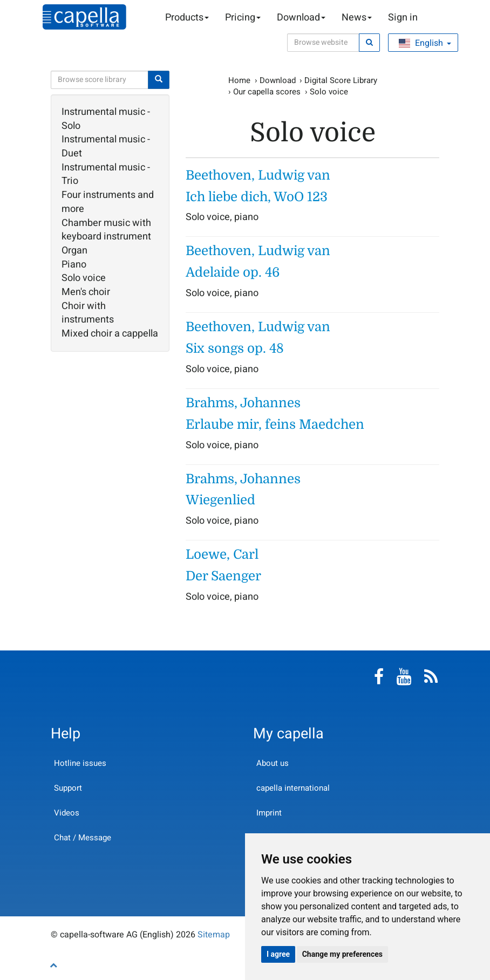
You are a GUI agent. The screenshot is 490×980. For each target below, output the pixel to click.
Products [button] (187, 18)
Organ (74, 251)
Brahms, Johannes (243, 403)
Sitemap (214, 935)
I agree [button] (278, 954)
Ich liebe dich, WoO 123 (257, 197)
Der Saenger (223, 576)
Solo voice (84, 278)
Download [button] (301, 18)
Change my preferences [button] (342, 954)
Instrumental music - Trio (106, 174)
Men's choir (86, 292)
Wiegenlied (220, 500)
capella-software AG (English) (84, 17)
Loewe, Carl (222, 554)
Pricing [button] (243, 18)
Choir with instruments (88, 313)
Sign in (403, 18)
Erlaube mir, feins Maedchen (275, 424)
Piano (74, 265)
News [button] (357, 18)
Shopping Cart (434, 18)
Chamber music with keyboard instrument (106, 230)
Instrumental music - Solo (106, 119)
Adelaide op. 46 (233, 272)
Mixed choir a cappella (110, 334)
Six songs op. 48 (235, 348)
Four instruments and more (108, 202)
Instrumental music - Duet (106, 146)
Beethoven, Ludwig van (258, 175)
